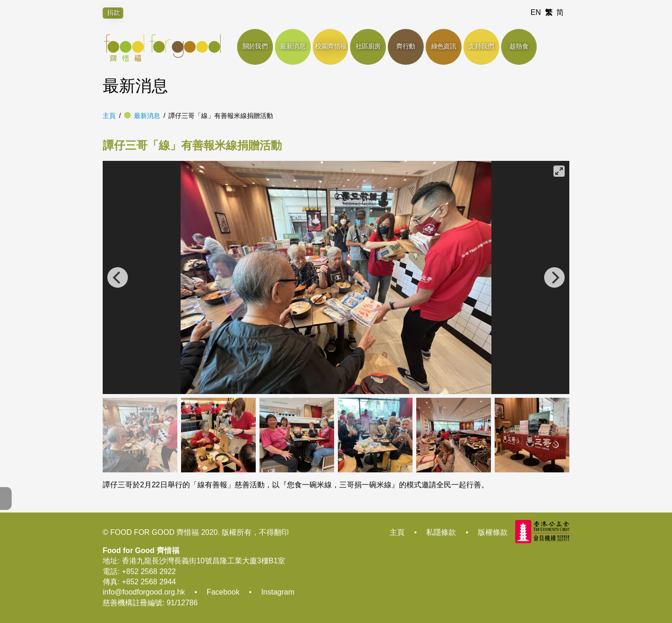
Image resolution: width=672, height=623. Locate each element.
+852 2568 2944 (149, 582)
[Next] (554, 277)
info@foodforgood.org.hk (144, 592)
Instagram (278, 592)
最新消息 (147, 116)
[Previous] (118, 277)
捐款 (113, 13)
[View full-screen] (559, 171)
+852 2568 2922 (149, 571)
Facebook (223, 592)
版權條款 (493, 532)
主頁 (109, 116)
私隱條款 (441, 532)
